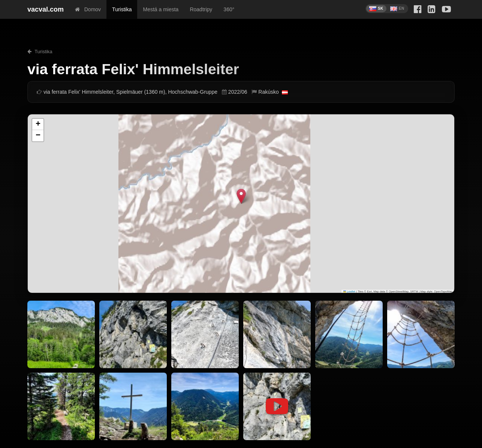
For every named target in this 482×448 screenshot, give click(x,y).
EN (397, 9)
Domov (88, 9)
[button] (241, 196)
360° (229, 9)
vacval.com (46, 9)
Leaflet (349, 291)
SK (376, 9)
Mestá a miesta (161, 9)
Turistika (122, 9)
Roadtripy (201, 9)
